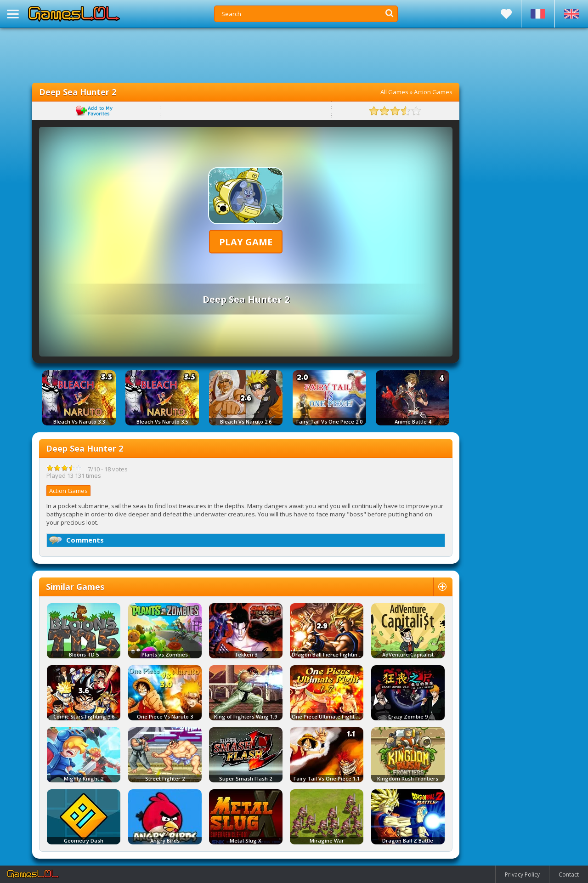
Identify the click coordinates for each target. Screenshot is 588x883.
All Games (394, 92)
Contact (569, 875)
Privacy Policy (522, 875)
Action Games (433, 92)
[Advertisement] (246, 55)
